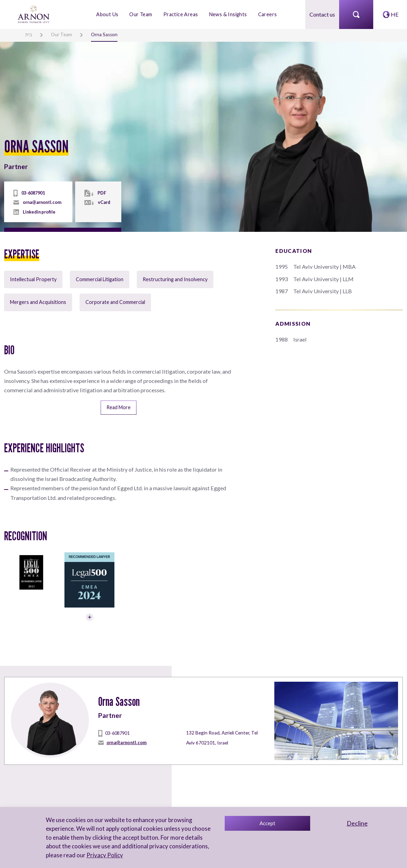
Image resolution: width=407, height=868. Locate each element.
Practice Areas (181, 14)
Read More (119, 407)
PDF (102, 193)
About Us (107, 14)
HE (395, 14)
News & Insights (228, 14)
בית (29, 34)
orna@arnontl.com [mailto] (42, 202)
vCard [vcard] (104, 202)
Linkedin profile (39, 212)
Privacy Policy (104, 855)
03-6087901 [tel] (33, 193)
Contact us (322, 14)
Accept (267, 823)
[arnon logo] (34, 14)
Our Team (141, 14)
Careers (267, 14)
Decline (357, 823)
